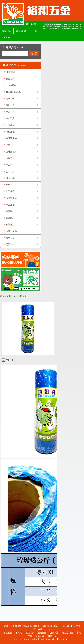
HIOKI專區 (11, 85)
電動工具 (10, 105)
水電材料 (10, 112)
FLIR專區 (10, 72)
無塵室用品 (11, 138)
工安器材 (10, 125)
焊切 (8, 185)
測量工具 (10, 145)
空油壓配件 (11, 152)
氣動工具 (10, 118)
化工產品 (10, 191)
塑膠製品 (10, 211)
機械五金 (10, 132)
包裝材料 (10, 218)
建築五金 (10, 99)
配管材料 (10, 244)
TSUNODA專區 (13, 92)
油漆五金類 (11, 231)
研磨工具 (10, 178)
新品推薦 (10, 79)
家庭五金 (10, 205)
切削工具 (10, 171)
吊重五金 (10, 238)
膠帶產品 (10, 225)
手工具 (9, 165)
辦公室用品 (11, 198)
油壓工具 (10, 158)
